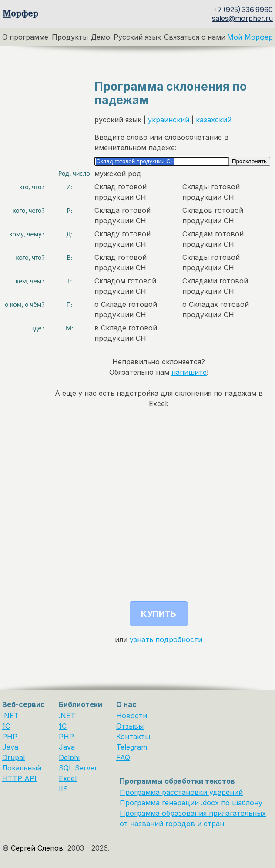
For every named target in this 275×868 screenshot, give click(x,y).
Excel (68, 778)
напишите (189, 372)
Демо (101, 37)
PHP (10, 737)
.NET (10, 716)
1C (6, 726)
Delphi (69, 757)
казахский (214, 120)
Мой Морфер (250, 37)
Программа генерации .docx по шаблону (191, 803)
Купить (159, 614)
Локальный (22, 768)
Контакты (133, 737)
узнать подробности (166, 639)
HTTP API (19, 778)
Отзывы (130, 726)
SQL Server (78, 768)
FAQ (123, 757)
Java (10, 747)
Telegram (132, 747)
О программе (25, 37)
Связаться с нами (195, 37)
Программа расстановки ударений (181, 792)
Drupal (13, 757)
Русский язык (137, 37)
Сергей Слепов (37, 848)
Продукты (70, 37)
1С (63, 726)
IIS (63, 789)
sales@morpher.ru (242, 18)
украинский (169, 120)
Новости (132, 716)
